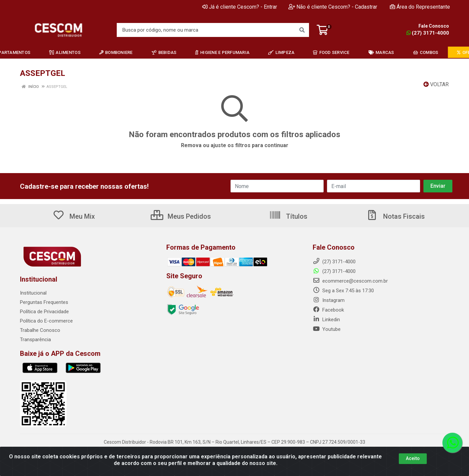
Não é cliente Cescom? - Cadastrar (333, 7)
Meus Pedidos (181, 216)
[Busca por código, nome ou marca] (206, 30)
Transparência (35, 340)
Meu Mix (74, 216)
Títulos (288, 216)
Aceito (413, 458)
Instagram (329, 300)
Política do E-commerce (46, 321)
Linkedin (326, 320)
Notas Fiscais (395, 216)
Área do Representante (420, 7)
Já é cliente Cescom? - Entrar (240, 7)
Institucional (33, 293)
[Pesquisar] (302, 30)
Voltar (436, 84)
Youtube (327, 329)
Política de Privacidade (44, 312)
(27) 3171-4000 (428, 33)
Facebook (328, 310)
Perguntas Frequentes (44, 302)
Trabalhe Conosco (40, 330)
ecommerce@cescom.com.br (350, 281)
